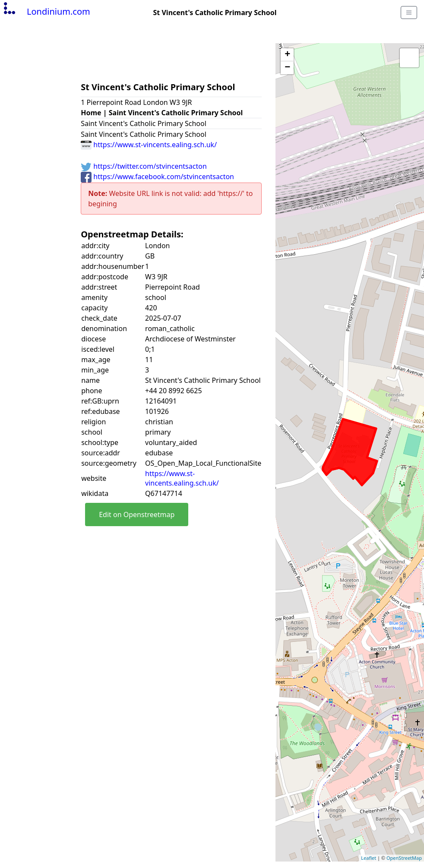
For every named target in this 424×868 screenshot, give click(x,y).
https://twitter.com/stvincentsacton (144, 166)
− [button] (287, 68)
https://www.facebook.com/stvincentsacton (157, 177)
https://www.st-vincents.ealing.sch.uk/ (149, 145)
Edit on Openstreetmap (137, 514)
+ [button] (287, 55)
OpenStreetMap (404, 858)
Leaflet (369, 858)
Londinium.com (46, 11)
